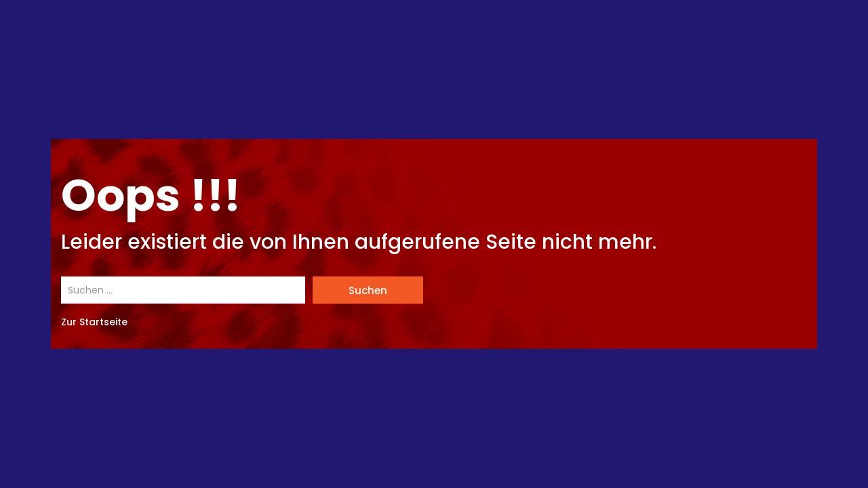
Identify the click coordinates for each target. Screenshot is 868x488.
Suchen (368, 290)
